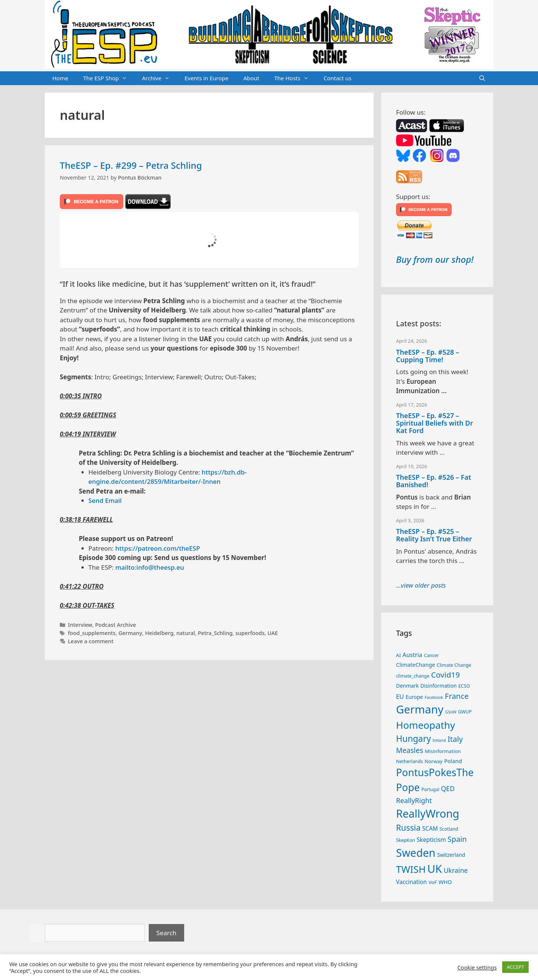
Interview (80, 625)
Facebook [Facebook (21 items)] (434, 697)
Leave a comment (91, 641)
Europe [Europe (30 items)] (414, 697)
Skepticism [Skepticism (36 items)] (431, 840)
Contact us (338, 78)
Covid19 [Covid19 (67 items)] (446, 675)
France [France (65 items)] (457, 696)
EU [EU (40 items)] (400, 697)
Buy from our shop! (435, 259)
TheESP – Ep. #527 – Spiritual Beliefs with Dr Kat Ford (435, 423)
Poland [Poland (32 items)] (453, 761)
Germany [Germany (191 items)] (420, 709)
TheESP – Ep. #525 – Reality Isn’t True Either (434, 535)
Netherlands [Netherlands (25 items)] (409, 761)
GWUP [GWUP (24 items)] (465, 712)
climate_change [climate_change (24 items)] (413, 676)
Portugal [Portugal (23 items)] (430, 789)
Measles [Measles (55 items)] (410, 750)
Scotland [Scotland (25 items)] (449, 829)
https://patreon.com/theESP (158, 548)
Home (60, 78)
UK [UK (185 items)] (435, 869)
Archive (160, 78)
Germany (130, 633)
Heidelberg (159, 633)
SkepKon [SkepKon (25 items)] (406, 840)
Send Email (105, 500)
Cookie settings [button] (477, 967)
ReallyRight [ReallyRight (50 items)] (414, 800)
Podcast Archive (116, 625)
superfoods (250, 633)
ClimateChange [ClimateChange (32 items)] (415, 665)
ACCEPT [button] (515, 967)
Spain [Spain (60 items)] (457, 839)
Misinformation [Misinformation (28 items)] (443, 751)
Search (167, 933)
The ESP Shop (109, 78)
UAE (273, 633)
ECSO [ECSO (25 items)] (464, 686)
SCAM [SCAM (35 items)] (430, 828)
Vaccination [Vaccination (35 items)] (411, 882)
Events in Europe (207, 78)
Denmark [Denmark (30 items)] (407, 686)
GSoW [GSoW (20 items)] (451, 712)
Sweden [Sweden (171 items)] (416, 853)
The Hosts (295, 78)
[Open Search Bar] (482, 78)
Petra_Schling (215, 633)
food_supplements (92, 633)
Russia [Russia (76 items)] (408, 827)
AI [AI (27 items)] (398, 655)
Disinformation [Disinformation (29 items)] (438, 686)
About (251, 78)
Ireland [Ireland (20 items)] (439, 740)
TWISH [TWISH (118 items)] (411, 869)
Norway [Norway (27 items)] (434, 761)
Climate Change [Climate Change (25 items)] (454, 665)
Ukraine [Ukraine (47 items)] (456, 870)
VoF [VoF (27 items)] (433, 882)
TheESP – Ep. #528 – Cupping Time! (428, 356)
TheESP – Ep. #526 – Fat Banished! (434, 481)
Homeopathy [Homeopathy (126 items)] (426, 725)
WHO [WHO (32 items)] (445, 882)
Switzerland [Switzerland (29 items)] (451, 855)
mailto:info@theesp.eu (150, 567)
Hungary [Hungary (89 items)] (413, 739)
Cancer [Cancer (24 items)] (432, 655)
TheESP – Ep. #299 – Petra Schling (131, 165)
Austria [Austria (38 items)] (412, 655)
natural (186, 633)
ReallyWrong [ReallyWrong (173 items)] (428, 813)
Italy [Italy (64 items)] (455, 739)
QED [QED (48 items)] (448, 788)
